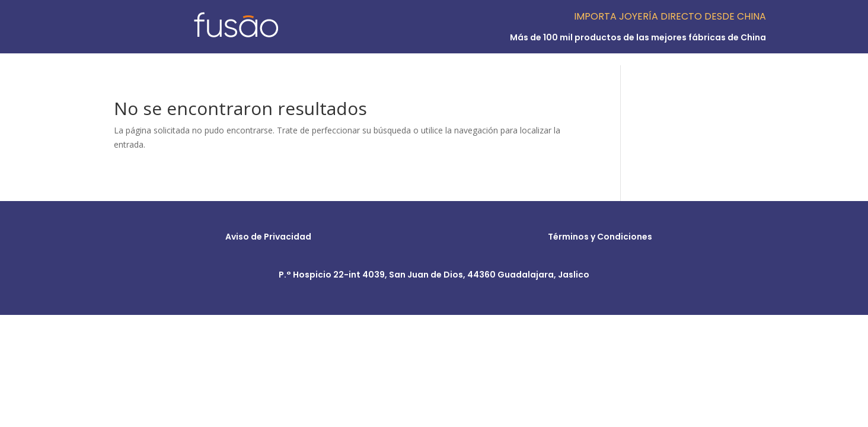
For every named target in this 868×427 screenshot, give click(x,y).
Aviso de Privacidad (268, 237)
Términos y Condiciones (600, 237)
